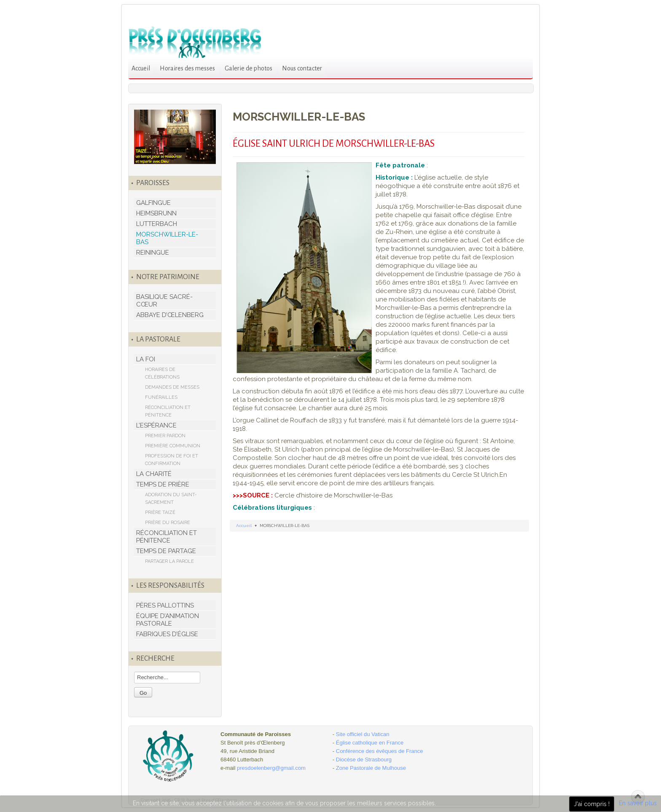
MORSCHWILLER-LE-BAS (167, 238)
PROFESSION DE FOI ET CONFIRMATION (172, 460)
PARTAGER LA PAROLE (169, 561)
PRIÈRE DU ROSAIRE (168, 523)
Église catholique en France (370, 743)
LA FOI (146, 359)
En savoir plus (638, 803)
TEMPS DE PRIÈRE (163, 484)
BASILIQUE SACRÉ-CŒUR (164, 301)
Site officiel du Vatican (363, 734)
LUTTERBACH (157, 224)
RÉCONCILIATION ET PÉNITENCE (168, 411)
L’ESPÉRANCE (156, 425)
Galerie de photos (249, 68)
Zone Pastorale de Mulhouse (371, 768)
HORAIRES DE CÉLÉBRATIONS (162, 373)
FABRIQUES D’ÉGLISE (167, 634)
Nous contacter (302, 68)
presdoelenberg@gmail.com (271, 768)
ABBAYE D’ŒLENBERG (170, 315)
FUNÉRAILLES (161, 397)
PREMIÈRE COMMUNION (173, 446)
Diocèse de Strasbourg (364, 760)
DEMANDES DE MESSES (172, 387)
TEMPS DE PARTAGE (166, 551)
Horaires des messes (187, 68)
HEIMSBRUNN (156, 213)
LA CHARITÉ (154, 474)
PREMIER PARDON (165, 436)
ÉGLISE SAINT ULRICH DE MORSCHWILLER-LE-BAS (334, 144)
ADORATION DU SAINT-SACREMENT (171, 499)
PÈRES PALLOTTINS (165, 605)
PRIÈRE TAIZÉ (160, 512)
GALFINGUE (153, 203)
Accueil (141, 68)
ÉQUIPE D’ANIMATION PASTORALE (168, 620)
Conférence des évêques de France (380, 751)
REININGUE (153, 253)
